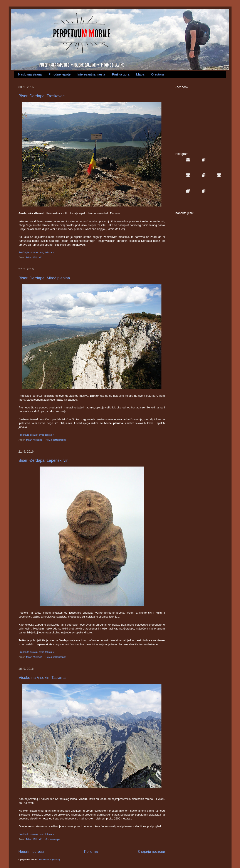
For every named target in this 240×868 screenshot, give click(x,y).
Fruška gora (121, 74)
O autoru (157, 74)
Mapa (140, 74)
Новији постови (31, 851)
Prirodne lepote (60, 74)
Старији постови (151, 851)
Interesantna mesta (91, 74)
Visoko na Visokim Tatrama (42, 678)
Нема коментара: (56, 440)
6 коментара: (54, 839)
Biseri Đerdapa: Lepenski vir (43, 460)
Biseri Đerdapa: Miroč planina (44, 278)
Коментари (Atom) (49, 859)
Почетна (91, 851)
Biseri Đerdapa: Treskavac (42, 96)
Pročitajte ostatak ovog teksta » (36, 252)
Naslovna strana (30, 74)
